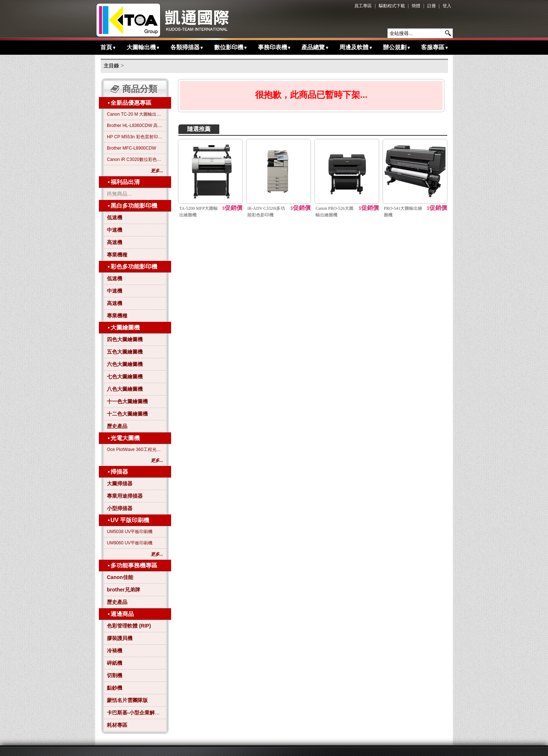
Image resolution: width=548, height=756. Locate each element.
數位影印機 (231, 47)
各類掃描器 (187, 47)
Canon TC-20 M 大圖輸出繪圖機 (135, 114)
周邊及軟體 (356, 47)
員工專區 (363, 6)
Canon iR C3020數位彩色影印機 (135, 159)
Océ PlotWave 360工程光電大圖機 (135, 450)
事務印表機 (275, 47)
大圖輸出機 (143, 47)
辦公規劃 (397, 47)
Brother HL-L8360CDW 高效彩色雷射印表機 (135, 126)
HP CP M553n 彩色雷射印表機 (135, 137)
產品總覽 (315, 47)
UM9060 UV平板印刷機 (130, 543)
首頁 (108, 47)
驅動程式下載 (392, 6)
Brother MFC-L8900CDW (132, 148)
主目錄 (111, 66)
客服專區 (435, 47)
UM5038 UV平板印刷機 (130, 532)
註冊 (432, 6)
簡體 (416, 6)
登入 (447, 6)
